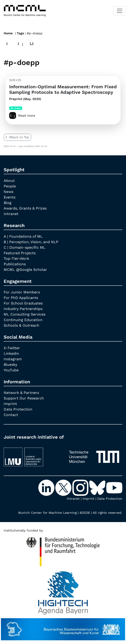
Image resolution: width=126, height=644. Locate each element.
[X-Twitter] (64, 487)
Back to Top (17, 137)
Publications (15, 264)
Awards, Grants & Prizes (25, 208)
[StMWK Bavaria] (63, 627)
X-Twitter (12, 348)
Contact (11, 415)
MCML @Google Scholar (25, 270)
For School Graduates (23, 303)
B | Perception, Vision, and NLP (31, 242)
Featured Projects (20, 253)
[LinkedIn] (47, 487)
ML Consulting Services (25, 314)
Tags (20, 33)
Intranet (11, 214)
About (9, 181)
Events (10, 197)
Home (8, 33)
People (10, 186)
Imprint (10, 404)
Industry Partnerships (23, 309)
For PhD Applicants (21, 298)
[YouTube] (114, 487)
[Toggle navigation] (120, 11)
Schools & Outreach (21, 325)
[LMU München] (32, 455)
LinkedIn (11, 353)
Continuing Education (23, 320)
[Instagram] (81, 487)
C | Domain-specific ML (25, 247)
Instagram (13, 359)
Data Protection (18, 409)
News (8, 192)
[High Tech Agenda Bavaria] (63, 550)
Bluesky (10, 365)
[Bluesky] (98, 487)
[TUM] (94, 455)
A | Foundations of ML (23, 236)
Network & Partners (21, 393)
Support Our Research (24, 398)
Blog (8, 203)
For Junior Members (22, 292)
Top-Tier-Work (16, 258)
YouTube (11, 370)
